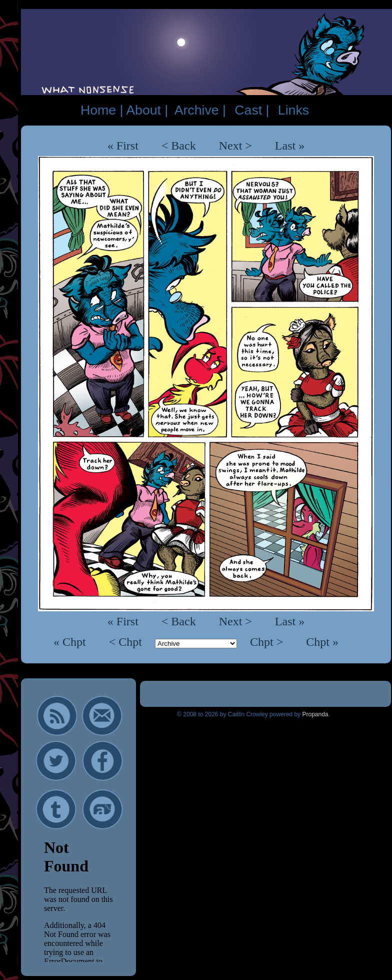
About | (147, 110)
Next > (235, 146)
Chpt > (268, 642)
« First (123, 146)
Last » (290, 146)
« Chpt (71, 642)
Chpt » (322, 642)
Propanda (315, 714)
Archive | (200, 110)
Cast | (252, 110)
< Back (179, 146)
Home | (102, 110)
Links (293, 110)
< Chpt (127, 642)
